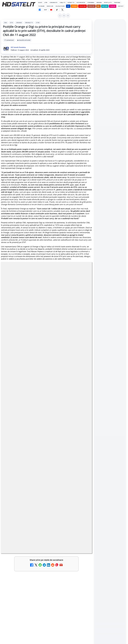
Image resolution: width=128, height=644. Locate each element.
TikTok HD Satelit (110, 277)
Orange (74, 6)
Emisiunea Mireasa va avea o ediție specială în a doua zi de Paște (109, 40)
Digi (99, 314)
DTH (12, 23)
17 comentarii (9, 40)
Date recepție (81, 3)
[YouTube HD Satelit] (51, 10)
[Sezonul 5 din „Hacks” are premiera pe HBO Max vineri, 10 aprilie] (110, 109)
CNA (5, 23)
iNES (98, 6)
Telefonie (117, 3)
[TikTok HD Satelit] (57, 10)
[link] (110, 48)
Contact (121, 6)
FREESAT (106, 314)
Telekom (113, 6)
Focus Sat (91, 6)
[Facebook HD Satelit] (40, 10)
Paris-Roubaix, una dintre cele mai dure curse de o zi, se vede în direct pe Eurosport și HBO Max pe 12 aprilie (109, 69)
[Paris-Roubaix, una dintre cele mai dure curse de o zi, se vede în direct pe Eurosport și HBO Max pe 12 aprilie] (110, 83)
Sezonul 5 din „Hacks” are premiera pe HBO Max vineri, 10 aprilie (108, 97)
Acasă (40, 3)
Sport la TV (108, 3)
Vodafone (82, 6)
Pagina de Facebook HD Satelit (110, 251)
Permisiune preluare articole (110, 338)
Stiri (38, 23)
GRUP (45, 10)
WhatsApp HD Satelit (110, 265)
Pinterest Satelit (110, 288)
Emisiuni (99, 3)
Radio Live (50, 6)
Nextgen (105, 6)
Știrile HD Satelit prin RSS (110, 295)
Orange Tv (29, 23)
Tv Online (41, 6)
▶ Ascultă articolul (24, 40)
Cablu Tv (62, 3)
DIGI (68, 6)
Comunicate (53, 3)
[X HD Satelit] (62, 10)
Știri (46, 3)
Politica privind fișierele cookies (110, 345)
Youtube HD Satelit (110, 271)
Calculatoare (60, 6)
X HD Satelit (110, 282)
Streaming (91, 3)
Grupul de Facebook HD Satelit (110, 258)
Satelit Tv (71, 3)
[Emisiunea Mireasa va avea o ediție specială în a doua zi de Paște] (110, 52)
